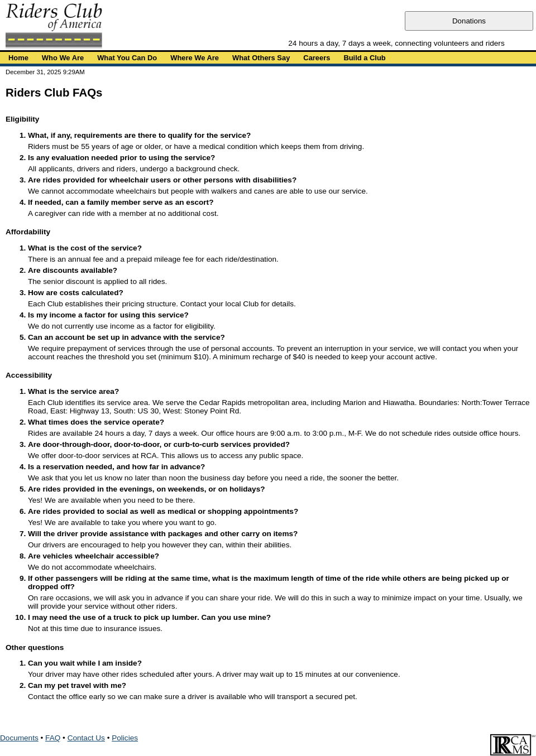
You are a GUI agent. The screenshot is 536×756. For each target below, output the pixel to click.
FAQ (53, 738)
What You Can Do (127, 58)
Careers (317, 58)
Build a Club (364, 58)
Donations (469, 21)
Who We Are (63, 58)
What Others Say (261, 58)
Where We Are (195, 58)
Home (18, 58)
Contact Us (86, 738)
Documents (19, 738)
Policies (125, 738)
